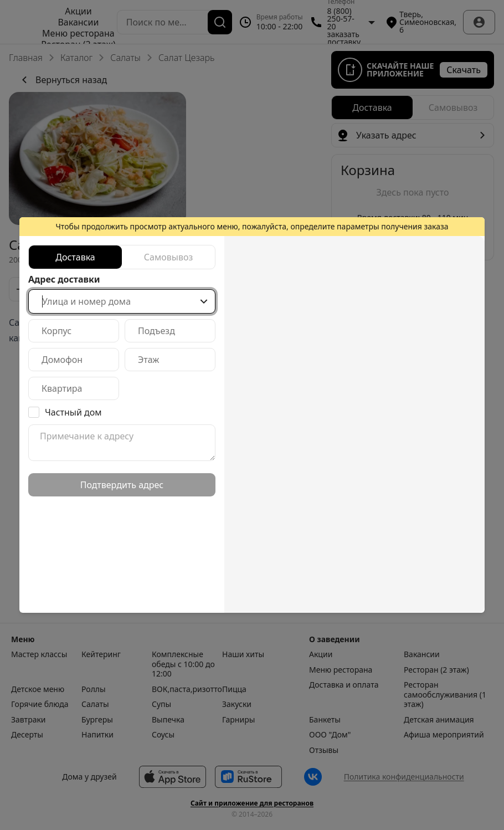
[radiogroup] (122, 257)
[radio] (75, 257)
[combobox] (122, 301)
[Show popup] (204, 301)
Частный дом (73, 412)
